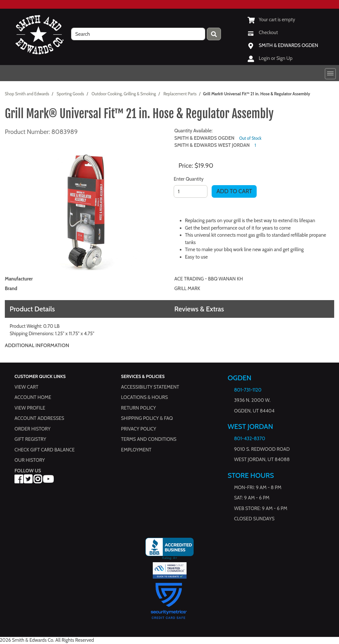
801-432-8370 (250, 439)
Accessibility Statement (150, 387)
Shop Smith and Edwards (27, 94)
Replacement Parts (180, 94)
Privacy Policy (138, 429)
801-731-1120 (248, 390)
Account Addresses (39, 418)
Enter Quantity (189, 179)
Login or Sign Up (276, 58)
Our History (30, 460)
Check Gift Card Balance (45, 450)
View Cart (26, 387)
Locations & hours (144, 397)
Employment (136, 450)
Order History (32, 429)
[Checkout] (263, 33)
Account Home (33, 397)
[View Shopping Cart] (271, 20)
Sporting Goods (70, 94)
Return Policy (138, 408)
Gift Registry (30, 439)
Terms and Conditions (149, 439)
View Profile (30, 408)
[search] (138, 34)
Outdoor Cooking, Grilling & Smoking (124, 94)
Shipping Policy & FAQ (147, 418)
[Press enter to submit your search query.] (214, 34)
